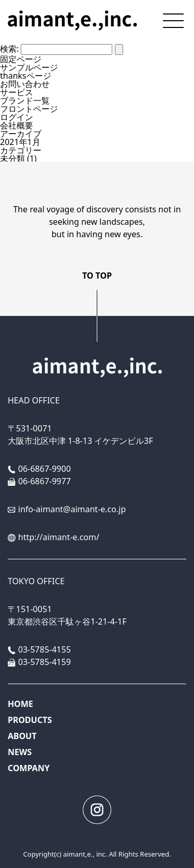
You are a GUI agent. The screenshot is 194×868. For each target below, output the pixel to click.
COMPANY (29, 768)
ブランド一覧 (25, 100)
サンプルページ (29, 67)
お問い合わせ (25, 84)
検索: (9, 49)
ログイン (17, 117)
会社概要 (17, 125)
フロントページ (29, 109)
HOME (20, 704)
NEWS (20, 752)
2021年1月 (20, 142)
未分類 (12, 158)
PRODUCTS (30, 720)
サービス (17, 92)
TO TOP (97, 276)
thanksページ (26, 76)
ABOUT (22, 736)
